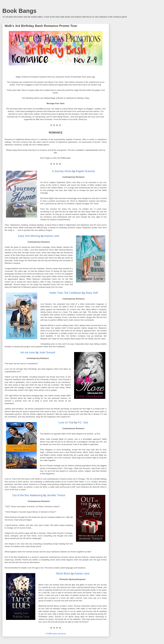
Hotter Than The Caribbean (65, 293)
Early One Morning (29, 236)
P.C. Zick (83, 423)
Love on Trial (66, 423)
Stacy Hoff (92, 293)
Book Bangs (19, 11)
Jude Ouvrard (47, 352)
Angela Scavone (85, 171)
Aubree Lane (52, 236)
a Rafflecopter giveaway (56, 634)
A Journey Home (62, 171)
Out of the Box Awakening (27, 495)
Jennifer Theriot (56, 495)
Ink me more (28, 352)
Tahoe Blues (63, 574)
